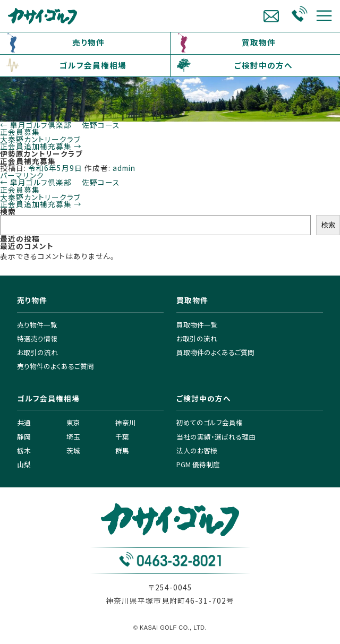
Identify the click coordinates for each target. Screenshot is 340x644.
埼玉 (73, 437)
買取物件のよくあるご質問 (215, 352)
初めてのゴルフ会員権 (210, 422)
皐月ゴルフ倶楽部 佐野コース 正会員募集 (60, 128)
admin (124, 168)
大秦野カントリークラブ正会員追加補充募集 (41, 143)
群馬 (122, 450)
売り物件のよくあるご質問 (56, 366)
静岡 (24, 437)
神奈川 (126, 422)
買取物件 (259, 42)
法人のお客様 (197, 450)
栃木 (24, 450)
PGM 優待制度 (198, 464)
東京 (73, 422)
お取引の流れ (37, 352)
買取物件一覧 (197, 325)
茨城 (73, 450)
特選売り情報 (37, 338)
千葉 (122, 437)
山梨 (24, 464)
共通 (24, 422)
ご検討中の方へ (263, 65)
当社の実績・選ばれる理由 (216, 437)
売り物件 (88, 42)
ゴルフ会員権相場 (93, 65)
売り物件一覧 (37, 325)
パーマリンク (22, 175)
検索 (8, 211)
